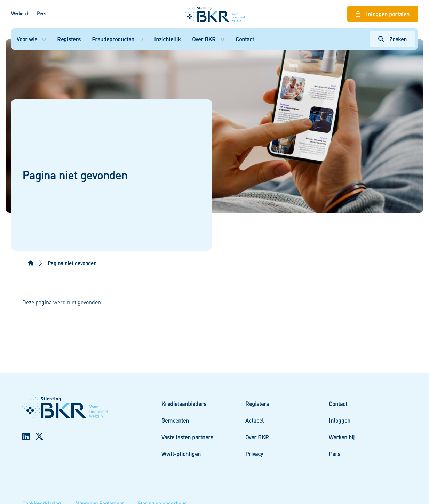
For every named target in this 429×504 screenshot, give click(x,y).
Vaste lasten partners (187, 437)
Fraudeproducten (113, 39)
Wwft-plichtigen (181, 454)
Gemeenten (175, 420)
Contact (245, 39)
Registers (69, 39)
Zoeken (398, 39)
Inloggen (340, 420)
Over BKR (204, 39)
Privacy (254, 454)
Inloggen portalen (388, 14)
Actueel (255, 420)
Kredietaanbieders (184, 404)
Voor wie (27, 39)
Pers (41, 14)
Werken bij (21, 14)
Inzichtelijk (168, 39)
